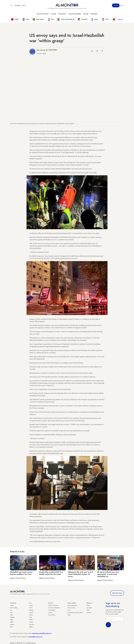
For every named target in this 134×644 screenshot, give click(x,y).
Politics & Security (43, 14)
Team (88, 610)
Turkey (12, 605)
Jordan (31, 605)
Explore (86, 14)
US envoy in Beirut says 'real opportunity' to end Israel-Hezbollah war (108, 574)
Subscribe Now (117, 593)
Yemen (31, 615)
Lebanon (12, 624)
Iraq (30, 603)
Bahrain (31, 610)
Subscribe (116, 5)
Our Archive (52, 615)
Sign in (122, 5)
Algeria (31, 627)
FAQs (69, 610)
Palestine (12, 617)
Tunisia (31, 622)
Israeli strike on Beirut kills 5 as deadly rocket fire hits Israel (51, 573)
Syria (11, 627)
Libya (31, 617)
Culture (53, 14)
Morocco (32, 624)
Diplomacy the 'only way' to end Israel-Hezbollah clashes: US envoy (80, 574)
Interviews (94, 14)
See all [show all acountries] (120, 19)
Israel (11, 615)
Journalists (89, 608)
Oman (31, 608)
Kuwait (31, 613)
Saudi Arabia (14, 608)
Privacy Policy (71, 608)
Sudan (31, 620)
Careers (89, 613)
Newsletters (18, 5)
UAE (11, 613)
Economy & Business (75, 14)
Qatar (12, 622)
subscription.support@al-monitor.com (42, 633)
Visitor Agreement (72, 605)
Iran (11, 610)
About (88, 605)
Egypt (11, 620)
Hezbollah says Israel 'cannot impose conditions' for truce (21, 573)
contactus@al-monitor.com (35, 637)
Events (24, 5)
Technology (62, 14)
